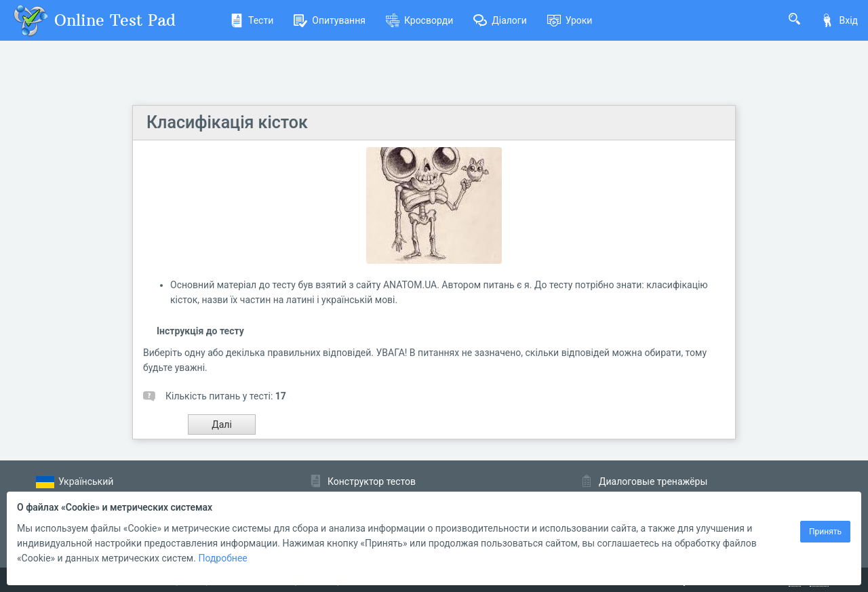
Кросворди (419, 20)
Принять (825, 532)
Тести (252, 20)
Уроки (570, 20)
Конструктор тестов (372, 481)
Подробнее (222, 558)
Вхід (839, 20)
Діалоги (500, 20)
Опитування (330, 20)
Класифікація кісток (227, 122)
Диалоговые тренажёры (653, 481)
